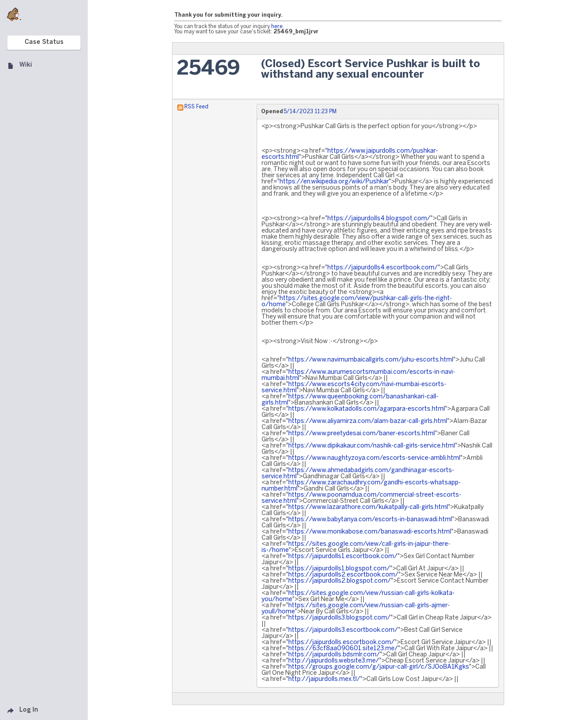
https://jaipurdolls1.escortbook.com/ (343, 557)
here (277, 27)
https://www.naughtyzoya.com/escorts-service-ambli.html (374, 458)
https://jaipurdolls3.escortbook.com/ (343, 630)
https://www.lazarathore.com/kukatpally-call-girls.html (368, 507)
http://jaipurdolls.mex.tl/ (324, 679)
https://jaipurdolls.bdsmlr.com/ (334, 655)
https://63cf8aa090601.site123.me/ (343, 649)
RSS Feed (196, 107)
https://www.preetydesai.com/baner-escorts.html (362, 434)
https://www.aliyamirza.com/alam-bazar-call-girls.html (368, 421)
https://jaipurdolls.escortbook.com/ (341, 643)
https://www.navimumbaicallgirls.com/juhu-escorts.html (371, 360)
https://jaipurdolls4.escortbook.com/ (383, 268)
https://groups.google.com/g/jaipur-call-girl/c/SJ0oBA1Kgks (379, 667)
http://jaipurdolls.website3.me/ (334, 661)
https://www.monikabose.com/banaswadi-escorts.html (370, 532)
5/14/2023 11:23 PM (310, 112)
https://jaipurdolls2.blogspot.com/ (340, 581)
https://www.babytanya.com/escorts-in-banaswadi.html (370, 520)
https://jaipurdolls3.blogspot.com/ (339, 618)
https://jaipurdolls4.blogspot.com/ (379, 219)
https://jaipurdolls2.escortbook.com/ (343, 575)
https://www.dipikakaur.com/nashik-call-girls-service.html (372, 446)
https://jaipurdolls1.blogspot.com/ (339, 569)
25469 (208, 69)
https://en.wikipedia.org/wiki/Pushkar (334, 182)
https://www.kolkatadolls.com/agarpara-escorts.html (367, 409)
